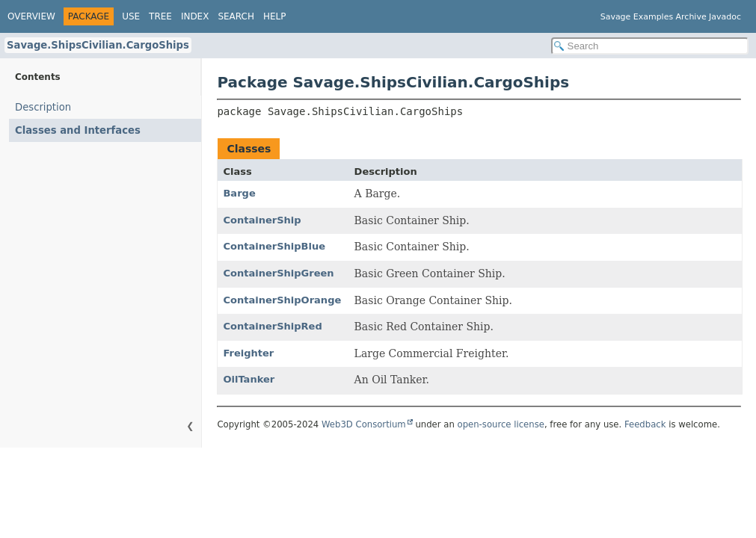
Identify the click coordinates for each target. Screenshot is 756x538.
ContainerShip (262, 220)
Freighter (248, 353)
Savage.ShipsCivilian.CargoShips (98, 45)
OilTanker (249, 379)
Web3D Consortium (364, 424)
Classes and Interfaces (78, 130)
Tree (160, 16)
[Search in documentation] (650, 46)
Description (43, 107)
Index (195, 16)
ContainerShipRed (272, 326)
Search (236, 16)
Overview (31, 16)
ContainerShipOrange (282, 300)
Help (275, 16)
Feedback (645, 424)
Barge (239, 193)
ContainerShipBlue (274, 246)
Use (131, 16)
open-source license (501, 424)
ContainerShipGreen (278, 273)
